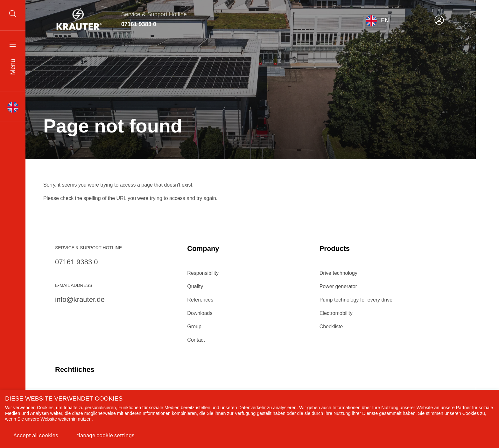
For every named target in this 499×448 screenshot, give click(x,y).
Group (194, 327)
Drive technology (338, 273)
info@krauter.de (80, 299)
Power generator (338, 286)
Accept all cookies (36, 435)
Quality (195, 286)
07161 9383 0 (139, 24)
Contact (196, 340)
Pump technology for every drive (356, 300)
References (200, 300)
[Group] (13, 18)
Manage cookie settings (105, 435)
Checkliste (331, 327)
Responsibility (203, 273)
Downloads (200, 313)
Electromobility (336, 313)
